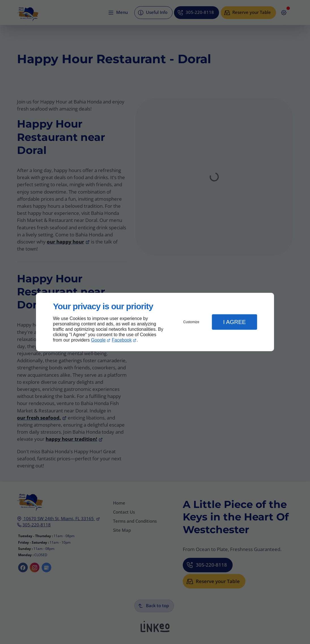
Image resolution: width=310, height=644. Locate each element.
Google (98, 340)
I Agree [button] (234, 322)
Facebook (122, 340)
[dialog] (155, 322)
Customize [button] (191, 322)
